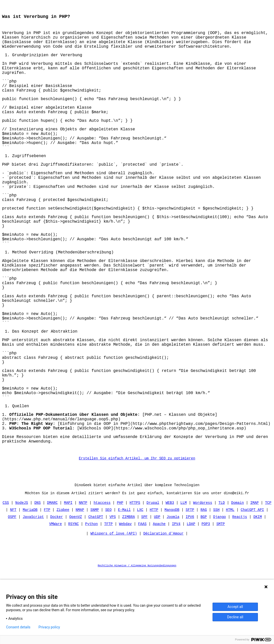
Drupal (153, 576)
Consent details (18, 627)
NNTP (83, 576)
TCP (268, 576)
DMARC (52, 576)
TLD (221, 576)
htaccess (102, 576)
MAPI (68, 576)
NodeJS (22, 576)
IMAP (254, 576)
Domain (237, 576)
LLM (183, 576)
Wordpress (203, 576)
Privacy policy (49, 627)
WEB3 (170, 576)
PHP (120, 576)
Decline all (235, 617)
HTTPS (135, 576)
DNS (38, 576)
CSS (6, 576)
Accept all (235, 607)
